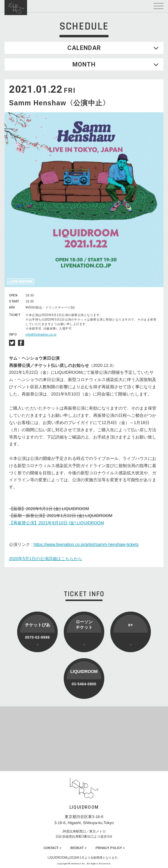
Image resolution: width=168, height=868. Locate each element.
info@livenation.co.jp (41, 335)
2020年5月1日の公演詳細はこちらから (46, 559)
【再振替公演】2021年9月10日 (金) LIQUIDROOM (57, 523)
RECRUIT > (78, 848)
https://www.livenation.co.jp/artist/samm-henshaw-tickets (86, 544)
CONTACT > (52, 848)
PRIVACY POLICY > (110, 848)
